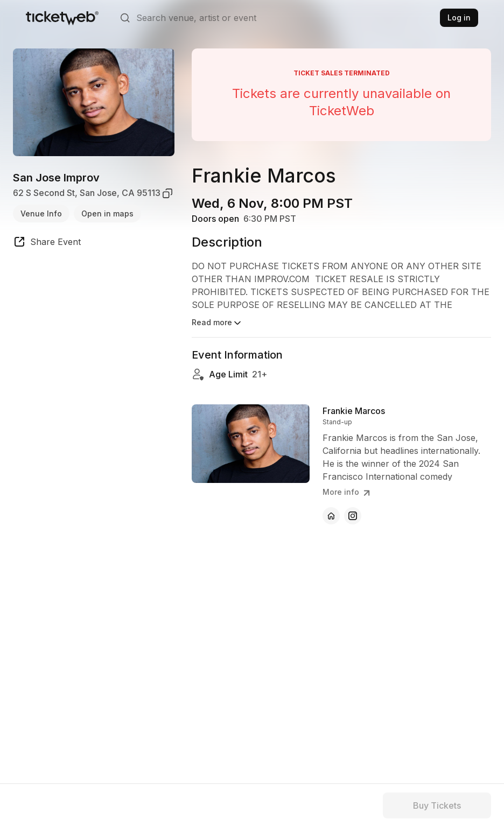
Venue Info (41, 213)
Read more (217, 323)
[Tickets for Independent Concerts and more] (62, 18)
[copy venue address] (167, 193)
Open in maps (107, 213)
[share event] (47, 243)
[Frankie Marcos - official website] (331, 516)
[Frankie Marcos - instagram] (353, 516)
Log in (459, 17)
